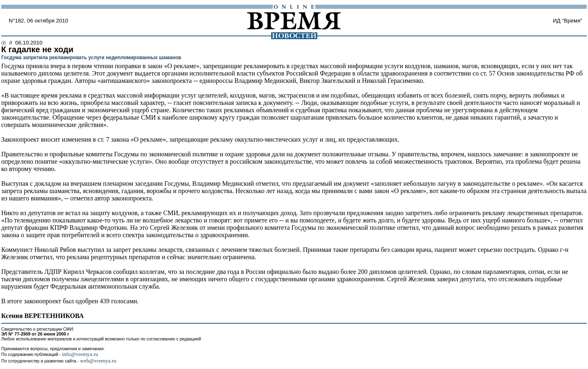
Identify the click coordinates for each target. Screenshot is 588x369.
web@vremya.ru (98, 361)
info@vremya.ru (80, 354)
